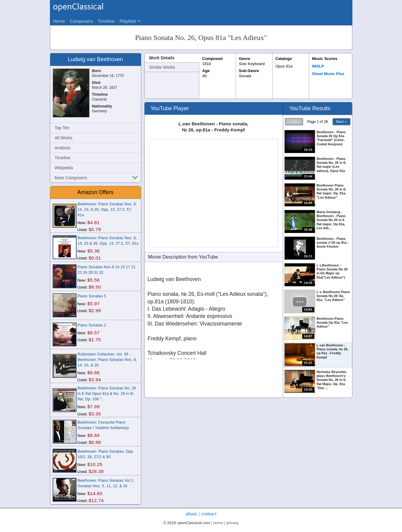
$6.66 (94, 373)
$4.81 (94, 222)
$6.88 (95, 442)
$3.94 (95, 380)
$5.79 (95, 229)
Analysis (63, 148)
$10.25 (95, 464)
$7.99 (94, 406)
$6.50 (95, 287)
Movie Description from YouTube (183, 257)
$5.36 (94, 251)
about (191, 514)
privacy (232, 523)
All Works (64, 138)
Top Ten (62, 128)
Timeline (63, 158)
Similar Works (162, 67)
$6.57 (94, 333)
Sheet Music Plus (328, 74)
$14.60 (95, 493)
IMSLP (318, 66)
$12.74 (96, 500)
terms (218, 523)
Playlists (128, 21)
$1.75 (95, 340)
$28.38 (96, 471)
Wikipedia (64, 168)
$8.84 (94, 435)
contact (209, 514)
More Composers (71, 178)
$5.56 (94, 280)
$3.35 (95, 414)
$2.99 (95, 311)
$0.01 (95, 258)
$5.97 (94, 304)
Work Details (162, 58)
